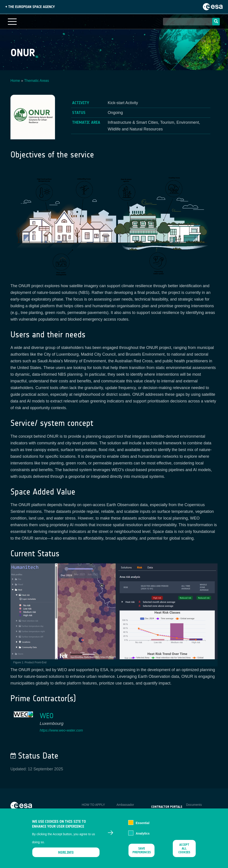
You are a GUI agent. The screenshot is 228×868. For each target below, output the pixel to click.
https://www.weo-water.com (61, 730)
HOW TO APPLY (93, 805)
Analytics (143, 837)
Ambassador (125, 805)
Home (15, 81)
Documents (194, 805)
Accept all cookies (184, 852)
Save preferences (142, 854)
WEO (47, 716)
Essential (143, 827)
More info (66, 856)
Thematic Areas (37, 81)
